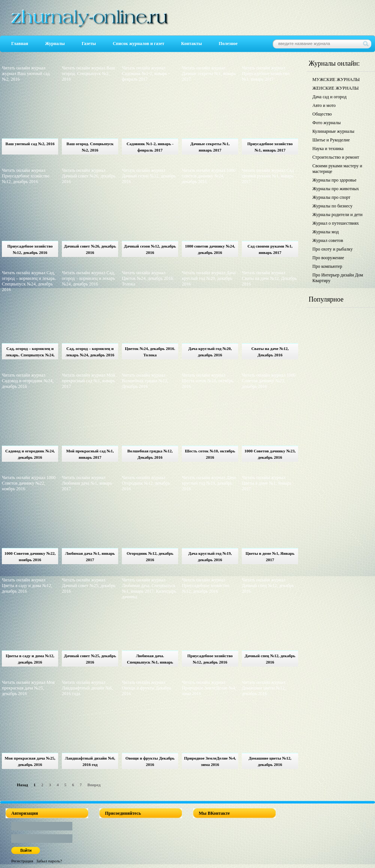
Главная (20, 44)
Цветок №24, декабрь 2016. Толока (150, 352)
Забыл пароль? (49, 861)
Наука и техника (328, 149)
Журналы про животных (336, 189)
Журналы (55, 44)
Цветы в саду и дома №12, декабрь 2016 (30, 659)
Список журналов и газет (139, 44)
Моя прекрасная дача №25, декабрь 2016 (30, 761)
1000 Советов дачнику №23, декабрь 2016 (270, 454)
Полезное (228, 44)
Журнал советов (328, 240)
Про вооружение (328, 258)
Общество (322, 114)
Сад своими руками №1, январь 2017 (270, 249)
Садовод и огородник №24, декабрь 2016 (30, 454)
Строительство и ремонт (336, 157)
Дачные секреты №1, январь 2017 (210, 147)
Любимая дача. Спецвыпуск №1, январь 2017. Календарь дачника (150, 660)
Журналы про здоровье (334, 180)
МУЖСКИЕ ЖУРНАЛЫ (336, 80)
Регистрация (22, 861)
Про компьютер (327, 266)
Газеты (89, 44)
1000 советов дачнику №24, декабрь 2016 (210, 249)
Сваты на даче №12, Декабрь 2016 (270, 352)
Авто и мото (324, 105)
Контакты (191, 44)
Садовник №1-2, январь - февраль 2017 (150, 147)
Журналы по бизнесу (332, 206)
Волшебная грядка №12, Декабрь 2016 (150, 454)
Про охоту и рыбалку (333, 249)
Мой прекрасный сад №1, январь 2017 (90, 454)
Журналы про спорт (331, 197)
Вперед (94, 785)
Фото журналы (327, 123)
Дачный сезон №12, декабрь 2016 (150, 249)
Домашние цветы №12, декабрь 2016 (270, 761)
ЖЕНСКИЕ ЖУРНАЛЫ (335, 88)
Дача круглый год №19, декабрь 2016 (210, 556)
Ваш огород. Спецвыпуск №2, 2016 (90, 147)
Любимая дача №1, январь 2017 (90, 556)
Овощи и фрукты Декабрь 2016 (150, 761)
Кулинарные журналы (333, 131)
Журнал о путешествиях (336, 223)
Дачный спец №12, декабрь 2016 (270, 659)
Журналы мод (325, 232)
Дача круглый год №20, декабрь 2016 (210, 352)
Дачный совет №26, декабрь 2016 (90, 249)
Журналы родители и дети (337, 215)
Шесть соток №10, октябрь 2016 (210, 454)
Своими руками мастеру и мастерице (337, 169)
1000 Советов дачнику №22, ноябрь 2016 (30, 556)
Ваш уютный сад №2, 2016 (30, 144)
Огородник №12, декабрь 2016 (150, 556)
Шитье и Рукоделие (331, 140)
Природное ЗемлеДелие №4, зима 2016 (210, 761)
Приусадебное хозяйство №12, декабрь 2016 (30, 249)
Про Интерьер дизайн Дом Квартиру (338, 278)
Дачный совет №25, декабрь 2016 (90, 659)
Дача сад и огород (329, 97)
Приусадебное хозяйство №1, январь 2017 (270, 147)
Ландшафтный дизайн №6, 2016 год (90, 761)
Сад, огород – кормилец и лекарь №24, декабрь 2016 (90, 352)
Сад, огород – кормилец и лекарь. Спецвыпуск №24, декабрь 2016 (30, 353)
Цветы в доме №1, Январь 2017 (270, 556)
